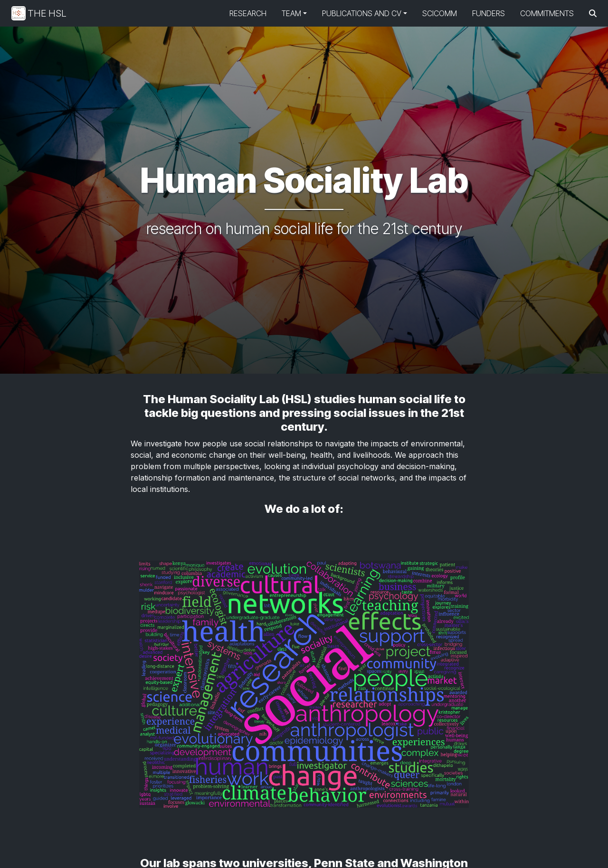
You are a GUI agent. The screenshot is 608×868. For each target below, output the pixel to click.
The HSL (39, 13)
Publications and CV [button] (362, 13)
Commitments (547, 13)
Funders (489, 13)
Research (248, 13)
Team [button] (291, 13)
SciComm (440, 13)
